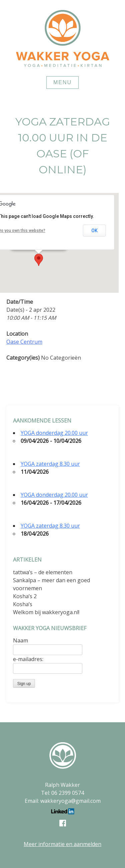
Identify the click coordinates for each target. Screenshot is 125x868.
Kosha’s (23, 604)
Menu (62, 82)
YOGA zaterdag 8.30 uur (50, 464)
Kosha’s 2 (25, 596)
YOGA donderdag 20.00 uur (54, 433)
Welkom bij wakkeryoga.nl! (46, 612)
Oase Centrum (24, 342)
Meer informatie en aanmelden (62, 844)
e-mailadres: (28, 659)
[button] (39, 260)
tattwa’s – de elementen (43, 572)
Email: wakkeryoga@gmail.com (63, 801)
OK (94, 231)
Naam (20, 640)
